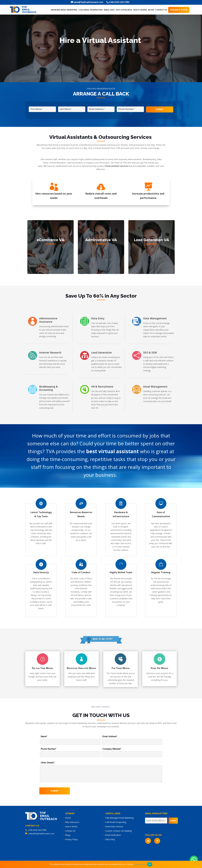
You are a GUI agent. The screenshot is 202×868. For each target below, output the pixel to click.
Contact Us (161, 10)
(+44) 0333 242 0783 (37, 830)
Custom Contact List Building (118, 831)
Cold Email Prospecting (90, 10)
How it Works (71, 826)
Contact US (70, 831)
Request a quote (179, 10)
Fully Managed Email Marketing (119, 818)
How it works (140, 10)
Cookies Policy (140, 864)
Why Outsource (124, 10)
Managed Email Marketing (64, 10)
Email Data (109, 10)
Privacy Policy (71, 839)
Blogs (151, 10)
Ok (150, 864)
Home (68, 818)
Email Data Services (114, 826)
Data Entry (110, 839)
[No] (198, 864)
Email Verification (113, 835)
